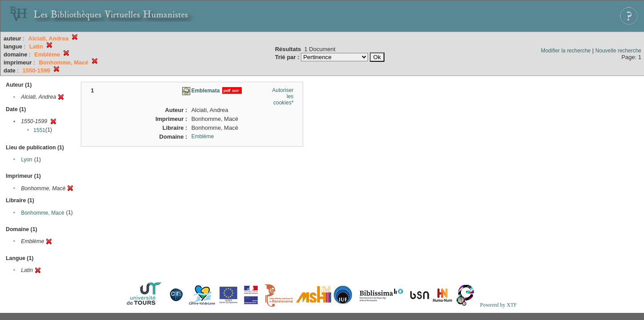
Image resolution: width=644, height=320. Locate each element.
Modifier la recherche (566, 51)
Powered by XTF (498, 305)
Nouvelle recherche (618, 51)
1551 (39, 130)
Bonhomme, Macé (42, 213)
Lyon (27, 160)
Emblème (202, 136)
